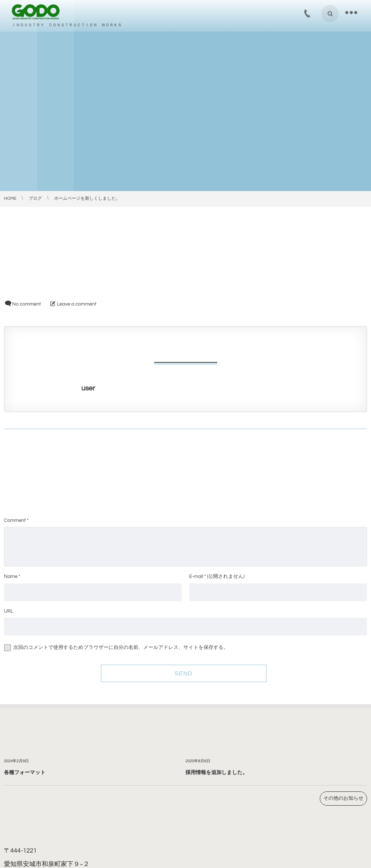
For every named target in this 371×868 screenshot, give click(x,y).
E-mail (196, 576)
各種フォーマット (25, 772)
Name (11, 576)
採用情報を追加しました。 (217, 772)
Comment (15, 520)
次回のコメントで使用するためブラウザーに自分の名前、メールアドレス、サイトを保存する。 (121, 648)
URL (9, 611)
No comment (27, 304)
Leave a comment (76, 304)
